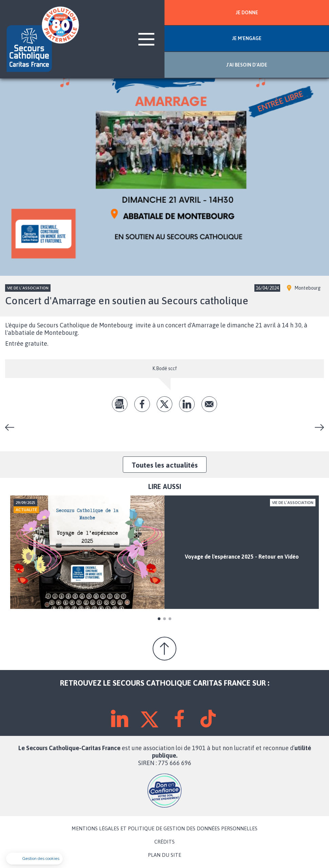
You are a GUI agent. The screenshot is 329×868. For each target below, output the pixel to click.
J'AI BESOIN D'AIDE (247, 65)
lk (187, 404)
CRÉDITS (164, 842)
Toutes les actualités (165, 465)
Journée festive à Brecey (12, 427)
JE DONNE (247, 13)
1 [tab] (159, 619)
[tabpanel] (164, 552)
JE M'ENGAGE (247, 38)
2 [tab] (164, 619)
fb (142, 404)
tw (164, 404)
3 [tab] (170, 619)
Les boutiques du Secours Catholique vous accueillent (317, 427)
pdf (120, 404)
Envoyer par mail (209, 404)
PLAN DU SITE (164, 855)
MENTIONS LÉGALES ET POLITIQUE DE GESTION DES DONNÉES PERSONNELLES (164, 829)
